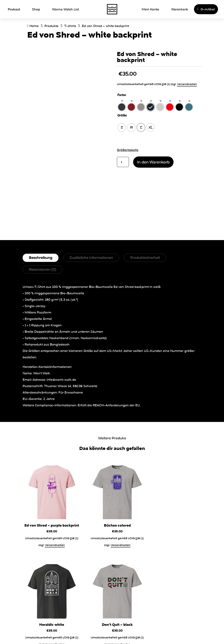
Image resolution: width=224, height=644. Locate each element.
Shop (36, 9)
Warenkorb (180, 9)
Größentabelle (128, 150)
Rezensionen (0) (42, 269)
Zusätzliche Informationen (91, 258)
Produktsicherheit (145, 258)
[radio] (122, 107)
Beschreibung (41, 258)
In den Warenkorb (153, 162)
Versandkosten (187, 84)
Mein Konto (150, 9)
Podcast (14, 9)
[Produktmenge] (123, 162)
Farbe (122, 95)
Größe (122, 115)
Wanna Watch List (65, 9)
